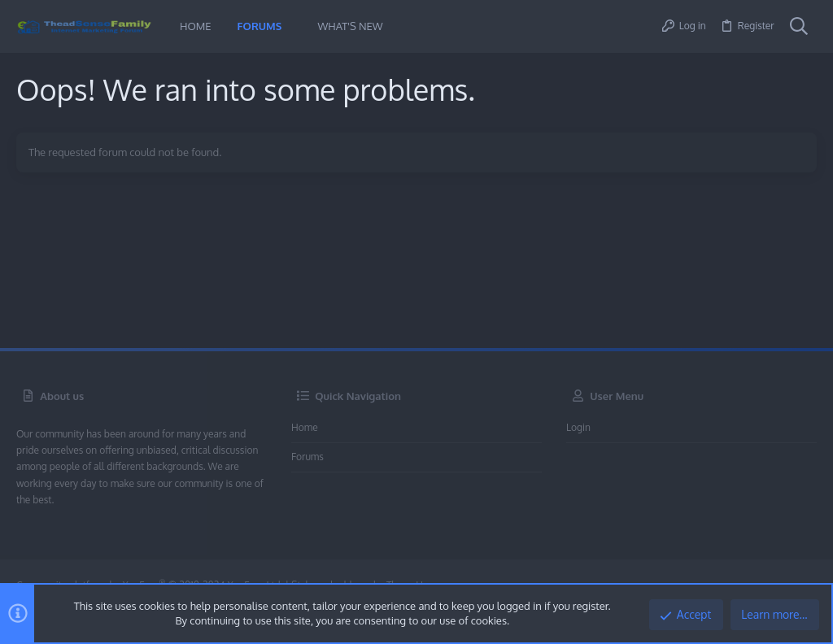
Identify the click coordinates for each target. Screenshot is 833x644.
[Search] (799, 27)
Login (578, 427)
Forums (307, 457)
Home (305, 427)
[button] (294, 26)
